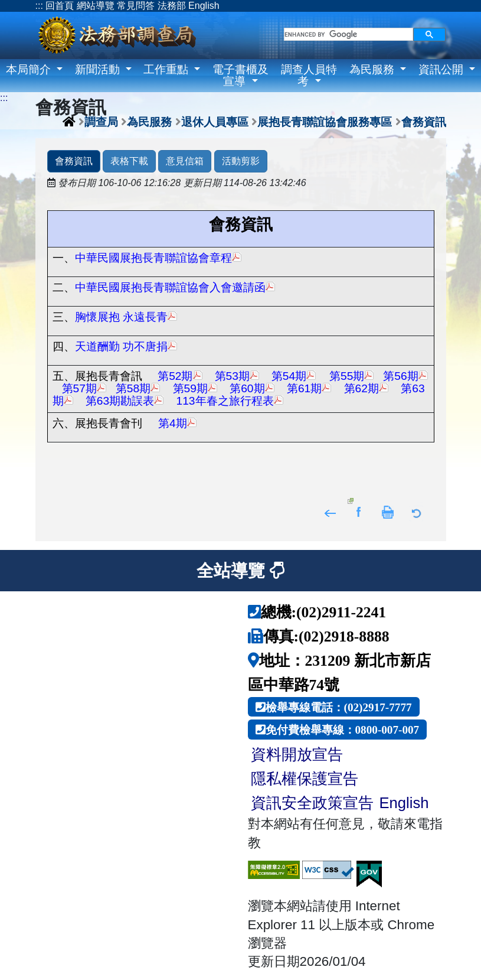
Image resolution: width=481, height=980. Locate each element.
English (204, 6)
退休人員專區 (215, 121)
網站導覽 (96, 6)
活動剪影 (241, 161)
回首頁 (60, 6)
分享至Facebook (359, 512)
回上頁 (330, 512)
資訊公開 (442, 69)
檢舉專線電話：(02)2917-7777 (339, 707)
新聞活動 (99, 69)
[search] (349, 34)
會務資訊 (424, 121)
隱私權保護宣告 (305, 779)
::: (39, 6)
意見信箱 (185, 161)
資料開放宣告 (297, 754)
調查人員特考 (309, 75)
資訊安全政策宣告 (312, 803)
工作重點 (167, 69)
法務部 (172, 6)
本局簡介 (30, 69)
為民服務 (373, 69)
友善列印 (388, 512)
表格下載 (129, 161)
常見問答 (136, 6)
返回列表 (417, 512)
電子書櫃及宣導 (240, 75)
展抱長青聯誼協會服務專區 (325, 121)
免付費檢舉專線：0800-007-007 (343, 729)
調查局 (101, 121)
